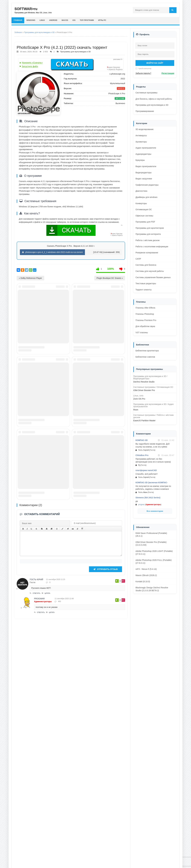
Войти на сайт (155, 63)
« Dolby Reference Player (30, 278)
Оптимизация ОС (144, 209)
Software (18, 32)
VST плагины (142, 333)
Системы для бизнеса (146, 265)
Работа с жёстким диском (148, 240)
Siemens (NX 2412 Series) (148, 498)
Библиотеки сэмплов (145, 357)
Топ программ (96, 20)
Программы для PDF (145, 222)
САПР (138, 259)
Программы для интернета (148, 234)
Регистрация (168, 73)
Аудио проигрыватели (146, 148)
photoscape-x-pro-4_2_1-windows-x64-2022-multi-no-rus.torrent (52, 252)
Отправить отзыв (105, 792)
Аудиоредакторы (143, 154)
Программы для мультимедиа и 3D (39, 32)
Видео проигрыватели (146, 166)
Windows (33, 20)
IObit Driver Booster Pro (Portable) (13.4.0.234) (151, 544)
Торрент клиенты (144, 290)
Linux (46, 20)
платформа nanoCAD (146, 470)
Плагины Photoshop (145, 314)
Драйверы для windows (146, 197)
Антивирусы (141, 135)
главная (19, 20)
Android (58, 20)
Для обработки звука (145, 326)
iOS (82, 20)
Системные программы (146, 93)
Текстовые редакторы (146, 283)
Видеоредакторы (143, 173)
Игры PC (113, 20)
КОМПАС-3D (142, 440)
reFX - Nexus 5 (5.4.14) (146, 569)
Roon (136, 410)
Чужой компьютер (145, 68)
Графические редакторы (147, 185)
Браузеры (140, 160)
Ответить (35, 816)
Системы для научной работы (150, 271)
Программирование (145, 111)
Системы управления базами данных (153, 277)
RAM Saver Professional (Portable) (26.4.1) (151, 535)
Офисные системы (144, 216)
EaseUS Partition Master (144, 421)
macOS (71, 20)
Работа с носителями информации (152, 247)
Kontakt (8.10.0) (143, 582)
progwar (39, 821)
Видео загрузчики (144, 179)
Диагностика (141, 191)
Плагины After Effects (145, 308)
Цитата (46, 816)
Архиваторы (141, 142)
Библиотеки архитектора (147, 351)
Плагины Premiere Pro (146, 320)
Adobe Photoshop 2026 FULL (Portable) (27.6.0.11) (154, 562)
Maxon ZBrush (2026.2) (146, 575)
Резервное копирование (147, 253)
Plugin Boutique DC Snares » (110, 278)
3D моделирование (144, 129)
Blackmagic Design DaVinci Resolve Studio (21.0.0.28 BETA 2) (152, 589)
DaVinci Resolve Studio (144, 382)
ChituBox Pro (142, 455)
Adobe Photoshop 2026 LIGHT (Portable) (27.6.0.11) (154, 553)
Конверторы (141, 203)
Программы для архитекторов (150, 228)
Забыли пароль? (143, 73)
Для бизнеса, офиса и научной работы (154, 99)
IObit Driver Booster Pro (144, 390)
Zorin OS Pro (139, 399)
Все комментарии (155, 511)
